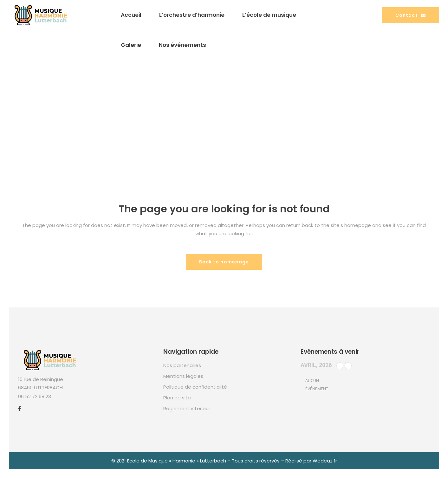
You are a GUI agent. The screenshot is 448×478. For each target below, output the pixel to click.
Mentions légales (183, 376)
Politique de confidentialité (195, 387)
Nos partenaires (182, 365)
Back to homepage (224, 262)
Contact (411, 15)
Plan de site (177, 398)
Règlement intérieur (187, 408)
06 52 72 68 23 (35, 396)
